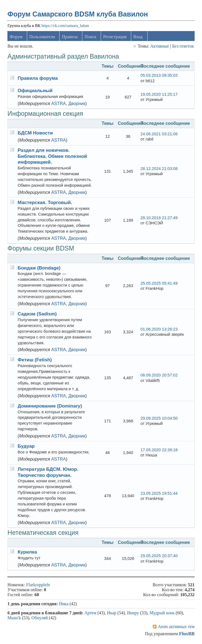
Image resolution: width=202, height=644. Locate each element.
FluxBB (187, 634)
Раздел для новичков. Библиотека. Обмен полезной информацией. (52, 156)
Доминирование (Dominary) (50, 406)
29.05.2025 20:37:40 (159, 556)
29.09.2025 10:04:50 (159, 418)
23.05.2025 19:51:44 (159, 493)
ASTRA (59, 104)
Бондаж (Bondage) (39, 268)
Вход (138, 37)
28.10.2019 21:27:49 (159, 218)
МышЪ (14, 618)
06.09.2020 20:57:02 (159, 375)
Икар (112, 613)
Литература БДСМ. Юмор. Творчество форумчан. (48, 472)
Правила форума (38, 78)
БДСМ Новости (35, 133)
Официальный (35, 90)
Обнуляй (40, 618)
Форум (16, 37)
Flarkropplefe (38, 585)
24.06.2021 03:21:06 (159, 134)
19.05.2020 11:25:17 (159, 94)
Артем (90, 613)
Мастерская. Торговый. (45, 202)
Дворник (77, 104)
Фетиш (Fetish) (35, 360)
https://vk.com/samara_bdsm (65, 26)
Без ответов (183, 46)
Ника (64, 604)
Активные (160, 46)
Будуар (26, 446)
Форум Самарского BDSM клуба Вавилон (78, 14)
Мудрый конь (162, 613)
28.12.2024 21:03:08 (159, 169)
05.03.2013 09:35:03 (159, 75)
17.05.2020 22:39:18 (159, 450)
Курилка (27, 552)
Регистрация (115, 37)
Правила (70, 37)
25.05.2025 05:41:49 (159, 283)
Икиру (133, 613)
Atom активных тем (176, 627)
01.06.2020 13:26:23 (159, 329)
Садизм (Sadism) (37, 314)
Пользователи (42, 37)
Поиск (90, 37)
